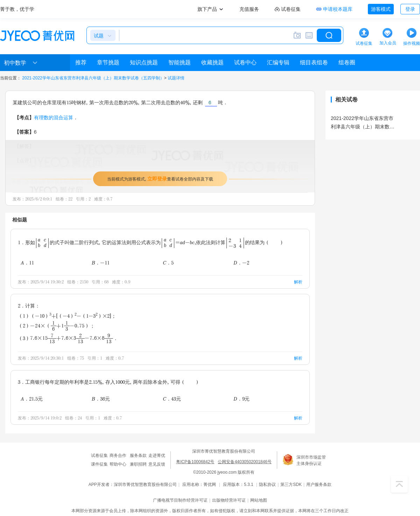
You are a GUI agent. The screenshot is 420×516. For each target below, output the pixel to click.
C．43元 (172, 399)
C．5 (168, 263)
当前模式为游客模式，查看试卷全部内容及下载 (160, 179)
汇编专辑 (278, 62)
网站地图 (259, 500)
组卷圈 (347, 62)
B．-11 (101, 263)
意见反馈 (157, 464)
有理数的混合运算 (54, 117)
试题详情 (176, 78)
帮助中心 (118, 464)
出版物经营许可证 (229, 500)
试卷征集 (99, 455)
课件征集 (99, 464)
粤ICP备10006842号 (195, 462)
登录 (410, 9)
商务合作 (118, 455)
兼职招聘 (138, 464)
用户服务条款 (319, 485)
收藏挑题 (212, 62)
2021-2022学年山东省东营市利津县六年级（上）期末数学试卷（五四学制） (93, 78)
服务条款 (138, 455)
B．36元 (101, 399)
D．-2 (241, 263)
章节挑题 (108, 62)
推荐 (81, 62)
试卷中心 (245, 62)
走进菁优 (157, 455)
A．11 (27, 263)
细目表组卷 (314, 62)
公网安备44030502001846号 (244, 462)
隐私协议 (267, 485)
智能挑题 (180, 62)
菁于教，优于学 (17, 9)
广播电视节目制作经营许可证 (180, 500)
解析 (298, 282)
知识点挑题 (144, 62)
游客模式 (381, 9)
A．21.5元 (32, 399)
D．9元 (241, 399)
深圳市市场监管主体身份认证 (311, 460)
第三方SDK (291, 485)
